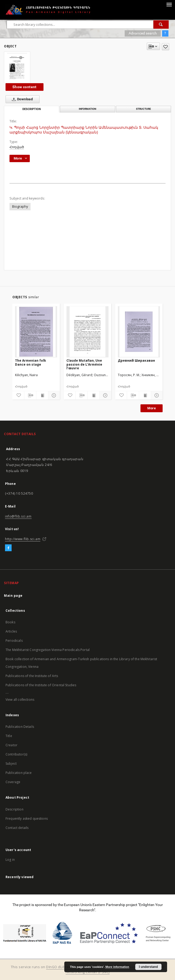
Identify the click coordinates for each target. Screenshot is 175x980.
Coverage (13, 782)
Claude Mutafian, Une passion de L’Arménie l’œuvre (84, 364)
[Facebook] (8, 548)
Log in (10, 860)
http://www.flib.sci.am (23, 539)
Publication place (19, 773)
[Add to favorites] (166, 47)
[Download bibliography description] (30, 395)
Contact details (17, 828)
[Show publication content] (42, 395)
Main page (13, 596)
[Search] (161, 24)
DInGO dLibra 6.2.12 (63, 967)
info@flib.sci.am (18, 516)
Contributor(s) (16, 754)
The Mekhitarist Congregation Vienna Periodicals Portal (48, 650)
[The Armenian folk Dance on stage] (36, 332)
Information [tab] (87, 109)
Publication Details (20, 727)
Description (14, 809)
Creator (11, 745)
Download (21, 99)
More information (117, 967)
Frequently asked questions (27, 819)
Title (9, 736)
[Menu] (169, 4)
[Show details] (53, 395)
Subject (11, 763)
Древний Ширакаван (136, 360)
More (152, 408)
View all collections (20, 700)
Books (10, 622)
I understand (148, 967)
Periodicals (14, 641)
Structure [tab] (144, 109)
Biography (20, 207)
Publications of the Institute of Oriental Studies (41, 685)
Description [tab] (32, 109)
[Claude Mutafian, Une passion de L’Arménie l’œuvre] (87, 332)
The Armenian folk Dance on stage (31, 362)
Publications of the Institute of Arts (32, 676)
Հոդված (17, 147)
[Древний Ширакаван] (139, 332)
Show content (25, 87)
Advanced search (143, 33)
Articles (11, 631)
